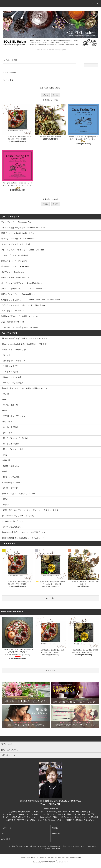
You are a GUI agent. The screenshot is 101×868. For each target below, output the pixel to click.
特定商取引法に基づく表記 (58, 846)
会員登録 (55, 828)
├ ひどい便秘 (12, 72)
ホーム (5, 72)
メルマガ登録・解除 (89, 846)
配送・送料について (32, 846)
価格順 (51, 88)
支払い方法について (18, 846)
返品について (44, 846)
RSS (54, 849)
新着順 (58, 88)
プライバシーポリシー (74, 846)
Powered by (50, 862)
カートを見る (56, 834)
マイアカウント (6, 828)
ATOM (58, 849)
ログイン (4, 834)
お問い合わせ (6, 839)
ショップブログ (46, 849)
